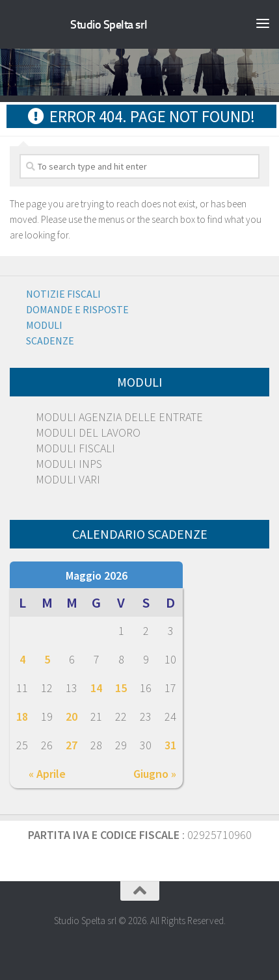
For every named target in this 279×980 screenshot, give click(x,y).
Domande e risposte (77, 309)
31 (170, 745)
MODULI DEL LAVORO (88, 432)
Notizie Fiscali (63, 294)
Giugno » (155, 774)
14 (96, 688)
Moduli (44, 325)
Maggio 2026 (97, 575)
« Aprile (47, 774)
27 (72, 745)
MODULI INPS (69, 464)
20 (72, 716)
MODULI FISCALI (75, 448)
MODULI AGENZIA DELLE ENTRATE (119, 417)
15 (121, 688)
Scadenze (50, 341)
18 (22, 716)
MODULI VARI (68, 479)
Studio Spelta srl (109, 25)
